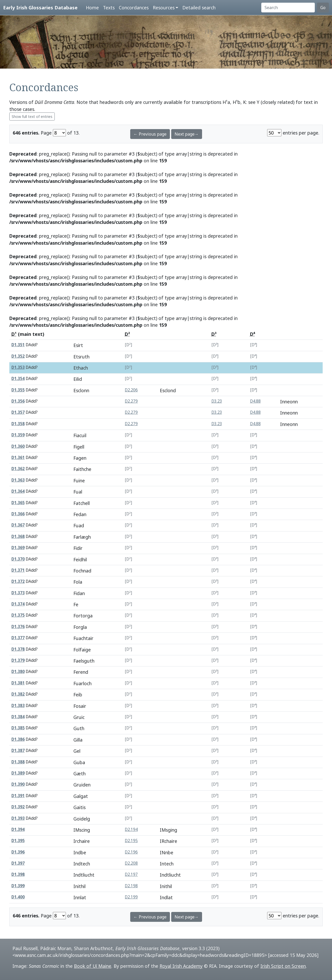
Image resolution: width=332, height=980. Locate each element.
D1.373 (18, 593)
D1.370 (18, 559)
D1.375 (18, 615)
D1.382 (18, 694)
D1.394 (18, 829)
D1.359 (18, 435)
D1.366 (18, 514)
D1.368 (18, 536)
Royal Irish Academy (181, 966)
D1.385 (18, 728)
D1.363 (18, 480)
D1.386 (18, 739)
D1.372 (18, 581)
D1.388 (18, 762)
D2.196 (131, 852)
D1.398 (18, 874)
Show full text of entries (32, 116)
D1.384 (18, 717)
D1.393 (18, 818)
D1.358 (18, 424)
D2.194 (131, 829)
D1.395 (18, 841)
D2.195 (131, 841)
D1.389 (18, 773)
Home (92, 8)
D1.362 (18, 469)
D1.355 (18, 390)
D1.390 (18, 784)
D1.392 (18, 807)
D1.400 (18, 897)
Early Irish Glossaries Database (40, 7)
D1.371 (18, 570)
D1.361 (18, 458)
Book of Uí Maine (93, 966)
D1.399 (18, 886)
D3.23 (217, 401)
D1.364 (18, 491)
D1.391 (18, 796)
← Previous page (150, 134)
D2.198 (131, 886)
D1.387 (18, 751)
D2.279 (131, 401)
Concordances (134, 8)
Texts (109, 8)
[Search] (288, 8)
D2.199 (131, 897)
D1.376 (18, 627)
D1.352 (18, 356)
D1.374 (18, 604)
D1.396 (18, 852)
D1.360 (18, 446)
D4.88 (255, 401)
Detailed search (199, 8)
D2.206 (131, 390)
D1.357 (18, 412)
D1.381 (18, 683)
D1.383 (18, 706)
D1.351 (18, 345)
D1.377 (18, 638)
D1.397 (18, 863)
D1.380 (18, 672)
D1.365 (18, 503)
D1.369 (18, 548)
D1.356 (18, 401)
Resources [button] (164, 8)
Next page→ (187, 134)
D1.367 (18, 525)
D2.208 (131, 863)
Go (323, 8)
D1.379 (18, 660)
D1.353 (18, 367)
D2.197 (131, 874)
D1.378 (18, 649)
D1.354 (18, 379)
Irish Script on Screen (283, 966)
